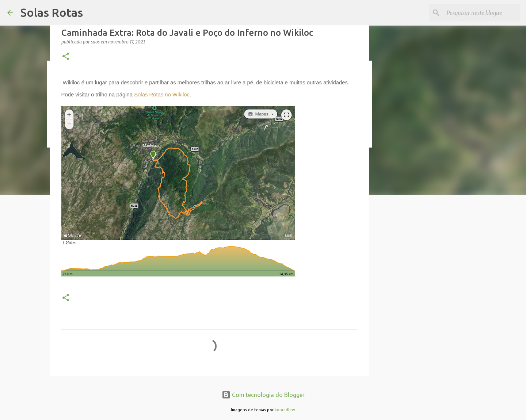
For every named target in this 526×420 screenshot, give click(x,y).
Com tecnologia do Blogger (263, 395)
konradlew (285, 410)
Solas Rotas (52, 12)
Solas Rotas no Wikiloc (162, 95)
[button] (66, 57)
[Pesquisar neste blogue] (482, 13)
